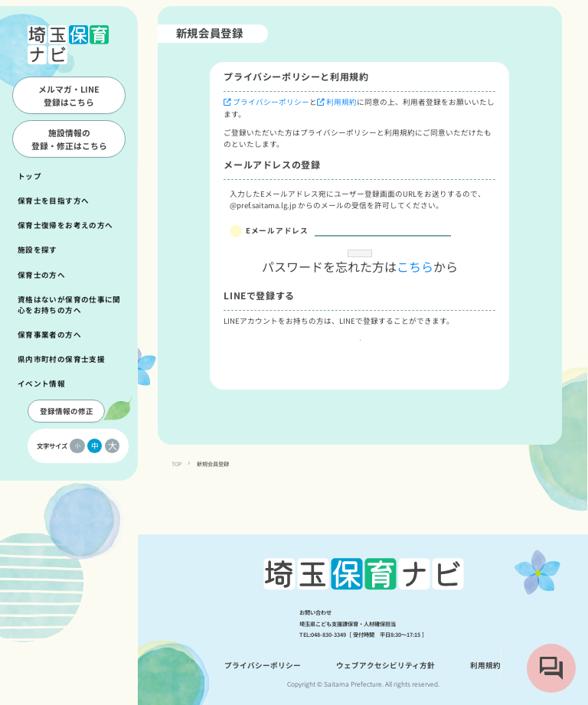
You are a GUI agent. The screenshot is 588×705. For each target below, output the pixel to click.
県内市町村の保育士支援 (61, 359)
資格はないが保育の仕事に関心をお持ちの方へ (69, 305)
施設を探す (38, 250)
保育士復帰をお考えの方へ (65, 225)
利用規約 (341, 102)
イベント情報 (41, 384)
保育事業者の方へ (49, 335)
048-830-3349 (328, 635)
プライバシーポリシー (271, 102)
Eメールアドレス (277, 230)
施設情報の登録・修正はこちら (69, 139)
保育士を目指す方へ (53, 201)
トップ (29, 176)
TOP (177, 498)
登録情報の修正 (67, 411)
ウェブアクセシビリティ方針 (385, 665)
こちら (415, 299)
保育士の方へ (41, 275)
